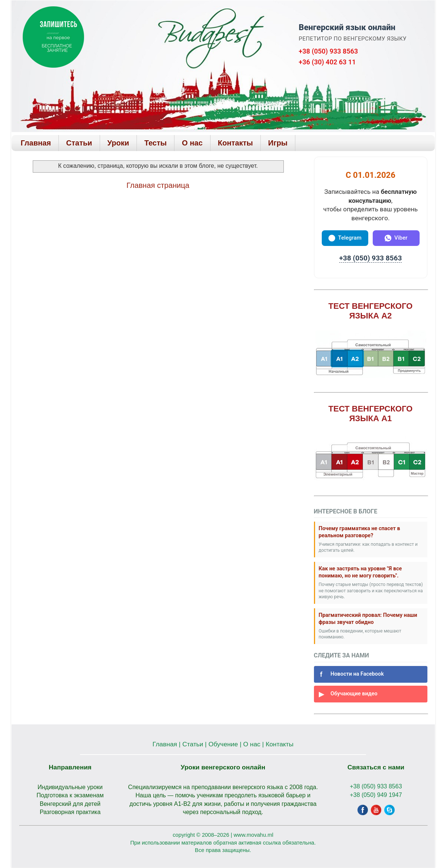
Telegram (345, 238)
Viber (396, 238)
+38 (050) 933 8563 (328, 51)
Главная (36, 143)
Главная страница (158, 185)
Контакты (235, 143)
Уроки (118, 143)
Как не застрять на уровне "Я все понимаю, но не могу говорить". (360, 572)
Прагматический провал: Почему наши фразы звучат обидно (368, 619)
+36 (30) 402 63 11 (327, 62)
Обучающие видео (348, 694)
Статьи (79, 143)
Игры (278, 143)
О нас (192, 143)
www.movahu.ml (254, 835)
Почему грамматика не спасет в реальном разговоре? (360, 532)
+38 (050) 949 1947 (376, 795)
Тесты (155, 143)
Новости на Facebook (351, 674)
